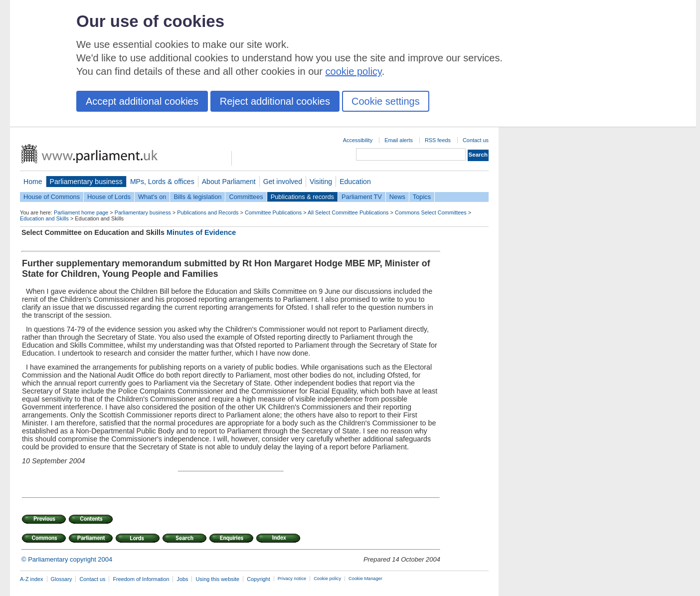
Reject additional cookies (275, 101)
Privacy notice (292, 579)
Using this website (217, 579)
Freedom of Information (141, 579)
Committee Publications (273, 212)
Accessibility (358, 140)
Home (33, 182)
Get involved (283, 182)
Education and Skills (44, 218)
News (397, 197)
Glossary (62, 579)
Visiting (321, 182)
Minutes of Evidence (201, 232)
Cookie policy (327, 579)
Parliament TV (362, 197)
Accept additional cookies (142, 101)
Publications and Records (208, 212)
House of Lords (109, 197)
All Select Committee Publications (348, 212)
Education (355, 182)
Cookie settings (386, 101)
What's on (152, 197)
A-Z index (32, 579)
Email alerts (399, 140)
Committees (246, 197)
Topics (422, 197)
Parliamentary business (86, 182)
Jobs (182, 579)
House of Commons (52, 197)
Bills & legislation (197, 197)
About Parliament (229, 182)
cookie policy (354, 71)
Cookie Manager (365, 579)
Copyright (259, 579)
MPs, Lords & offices (162, 182)
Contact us (476, 140)
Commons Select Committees (431, 212)
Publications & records (302, 197)
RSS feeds (438, 140)
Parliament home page (81, 212)
